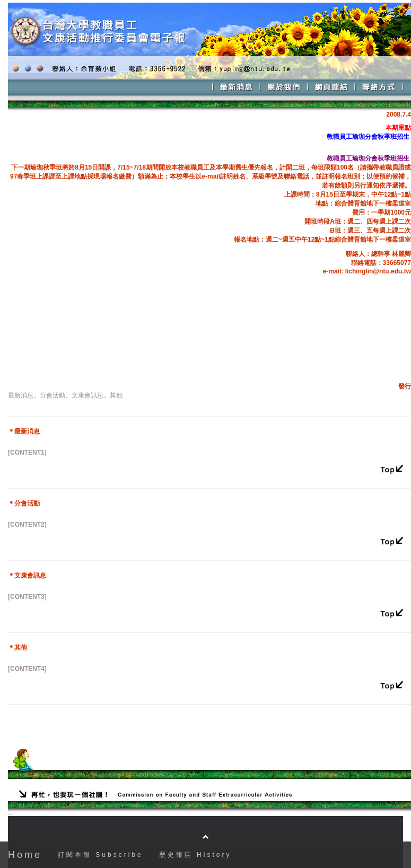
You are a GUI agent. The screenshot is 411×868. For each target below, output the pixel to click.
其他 (116, 395)
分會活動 (53, 395)
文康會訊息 (88, 395)
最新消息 (21, 395)
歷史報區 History (195, 855)
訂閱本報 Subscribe (100, 855)
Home (25, 855)
